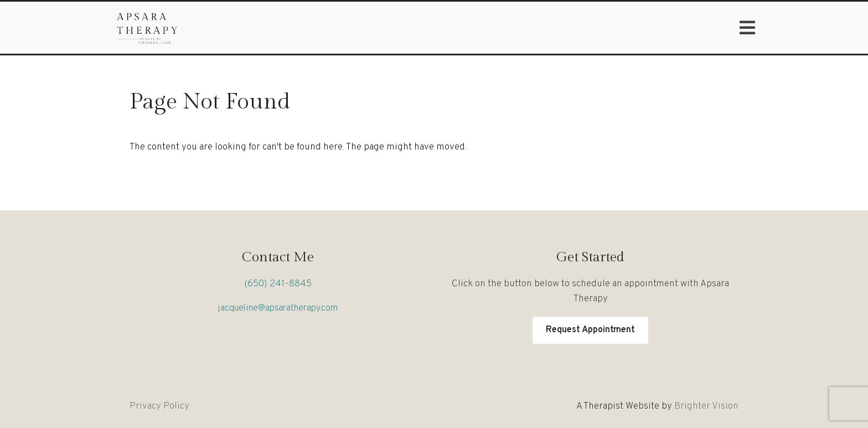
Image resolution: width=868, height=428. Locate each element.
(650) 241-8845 (278, 284)
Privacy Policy (159, 406)
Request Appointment (590, 330)
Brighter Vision (706, 406)
